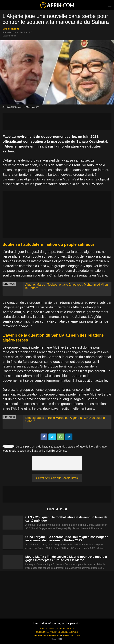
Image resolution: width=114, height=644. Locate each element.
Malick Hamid (11, 29)
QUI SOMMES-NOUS (46, 632)
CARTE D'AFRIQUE (49, 628)
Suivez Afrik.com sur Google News (57, 478)
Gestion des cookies (72, 636)
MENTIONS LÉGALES (68, 632)
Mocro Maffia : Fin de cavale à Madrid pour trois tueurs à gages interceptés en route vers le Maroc (66, 558)
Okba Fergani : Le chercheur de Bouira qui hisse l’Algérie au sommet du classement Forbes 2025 (67, 539)
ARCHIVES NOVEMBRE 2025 (47, 636)
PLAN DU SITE (67, 628)
